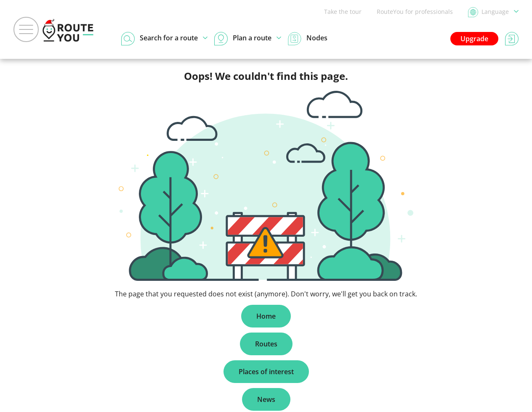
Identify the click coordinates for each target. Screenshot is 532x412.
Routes (266, 344)
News (266, 399)
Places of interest (266, 372)
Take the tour (343, 12)
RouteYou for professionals (415, 12)
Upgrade (474, 39)
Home (266, 316)
